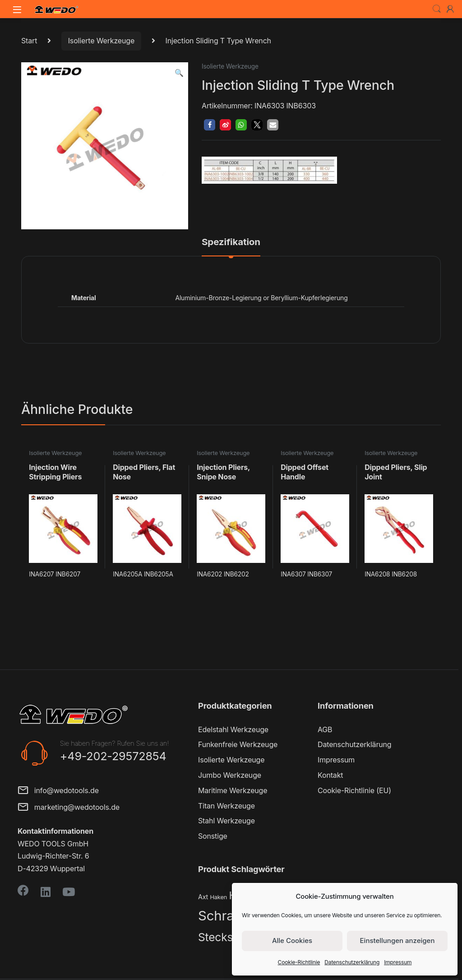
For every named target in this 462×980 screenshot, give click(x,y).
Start (29, 41)
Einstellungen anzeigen (397, 941)
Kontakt (330, 775)
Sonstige (213, 836)
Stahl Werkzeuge (226, 821)
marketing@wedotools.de (69, 808)
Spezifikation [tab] (231, 242)
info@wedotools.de (58, 791)
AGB (325, 729)
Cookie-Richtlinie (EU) (354, 790)
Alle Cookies (292, 941)
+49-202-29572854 (113, 756)
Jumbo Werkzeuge (230, 775)
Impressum (398, 962)
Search (437, 9)
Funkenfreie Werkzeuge (238, 744)
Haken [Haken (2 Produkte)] (218, 897)
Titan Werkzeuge (226, 806)
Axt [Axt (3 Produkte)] (203, 897)
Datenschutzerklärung (352, 962)
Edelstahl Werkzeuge (233, 729)
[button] (179, 73)
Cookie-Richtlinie (299, 962)
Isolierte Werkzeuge (101, 41)
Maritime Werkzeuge (233, 790)
